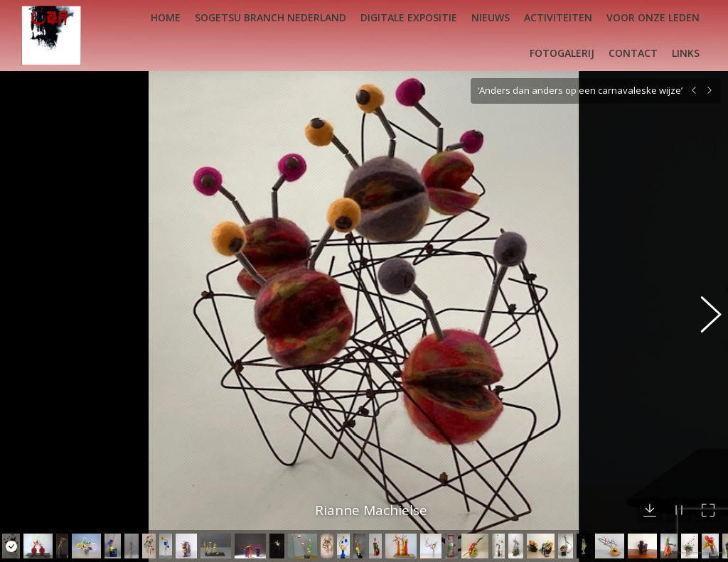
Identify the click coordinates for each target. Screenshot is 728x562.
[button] (703, 308)
